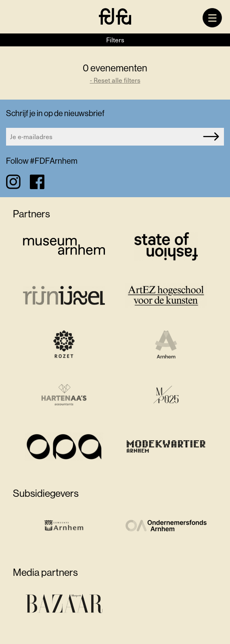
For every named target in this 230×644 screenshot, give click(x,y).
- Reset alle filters (115, 80)
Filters (115, 40)
